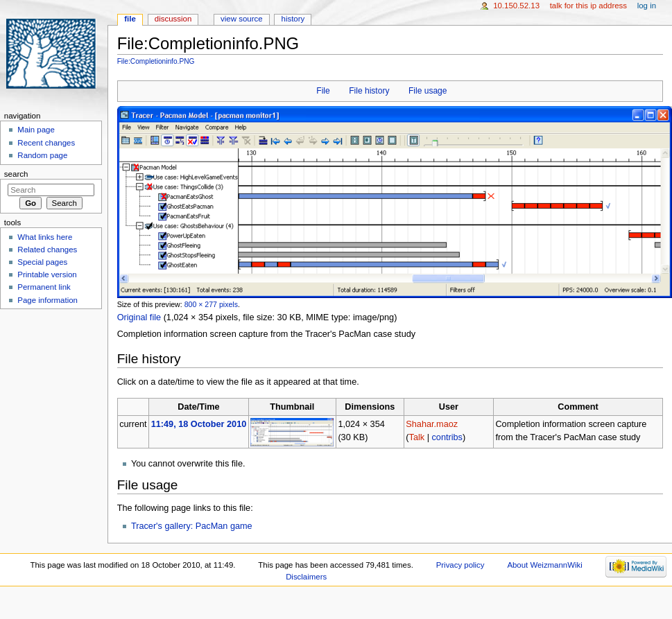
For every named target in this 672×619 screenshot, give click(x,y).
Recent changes (46, 143)
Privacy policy (460, 565)
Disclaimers (306, 577)
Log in (647, 6)
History (293, 19)
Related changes (47, 250)
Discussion (173, 19)
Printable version (47, 274)
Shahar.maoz (432, 424)
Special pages (42, 262)
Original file (139, 317)
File (323, 91)
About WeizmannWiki (544, 565)
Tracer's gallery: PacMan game (192, 526)
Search (16, 174)
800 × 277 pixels (211, 304)
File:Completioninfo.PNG (156, 61)
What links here (45, 237)
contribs (447, 437)
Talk (417, 437)
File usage (428, 91)
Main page (36, 130)
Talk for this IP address (588, 6)
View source (241, 19)
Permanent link (44, 287)
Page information (48, 300)
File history (369, 91)
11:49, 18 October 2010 (199, 424)
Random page (42, 155)
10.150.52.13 (516, 6)
